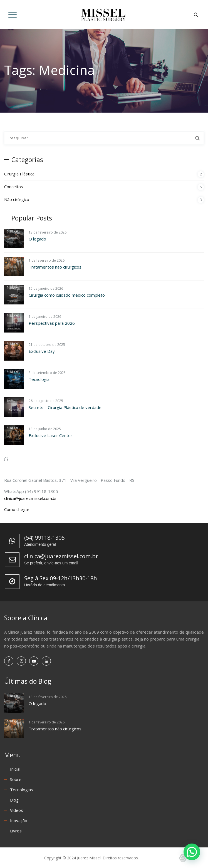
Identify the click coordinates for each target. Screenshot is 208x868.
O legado (37, 239)
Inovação (19, 820)
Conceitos (14, 187)
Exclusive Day (42, 351)
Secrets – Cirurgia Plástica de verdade (65, 407)
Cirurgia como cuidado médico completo (67, 295)
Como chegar (17, 509)
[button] (192, 852)
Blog (14, 800)
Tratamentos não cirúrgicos (55, 267)
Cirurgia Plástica (19, 174)
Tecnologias (22, 790)
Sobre (16, 779)
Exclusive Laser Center (50, 435)
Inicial (15, 769)
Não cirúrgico (17, 199)
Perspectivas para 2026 (52, 323)
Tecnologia (39, 379)
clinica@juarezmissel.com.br (31, 498)
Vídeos (17, 810)
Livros (16, 831)
